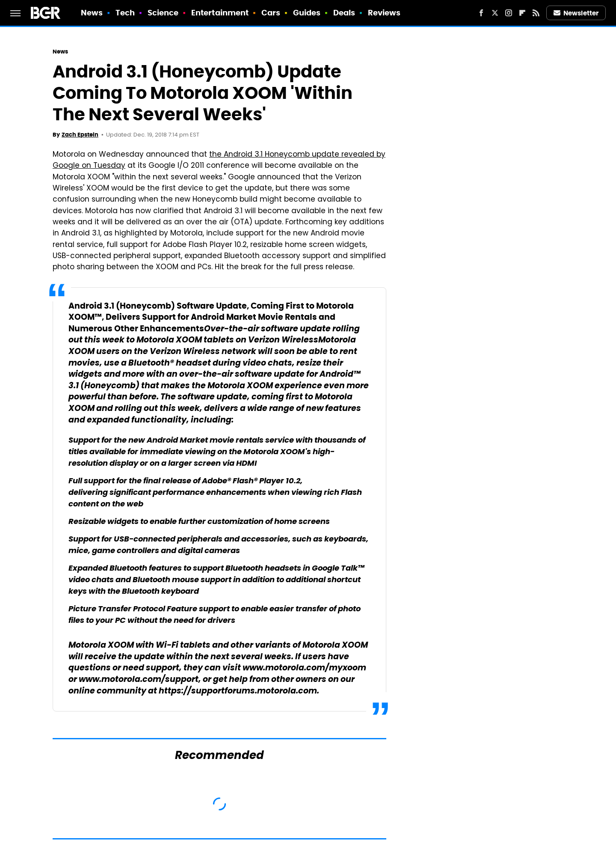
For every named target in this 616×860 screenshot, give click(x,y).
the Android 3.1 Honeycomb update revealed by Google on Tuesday (219, 161)
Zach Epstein (80, 135)
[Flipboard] (522, 13)
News (92, 13)
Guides (307, 13)
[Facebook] (481, 13)
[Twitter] (495, 13)
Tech (125, 13)
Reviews (384, 13)
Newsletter (576, 13)
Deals (344, 13)
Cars (271, 13)
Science (163, 13)
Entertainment (220, 13)
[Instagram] (509, 13)
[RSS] (536, 13)
